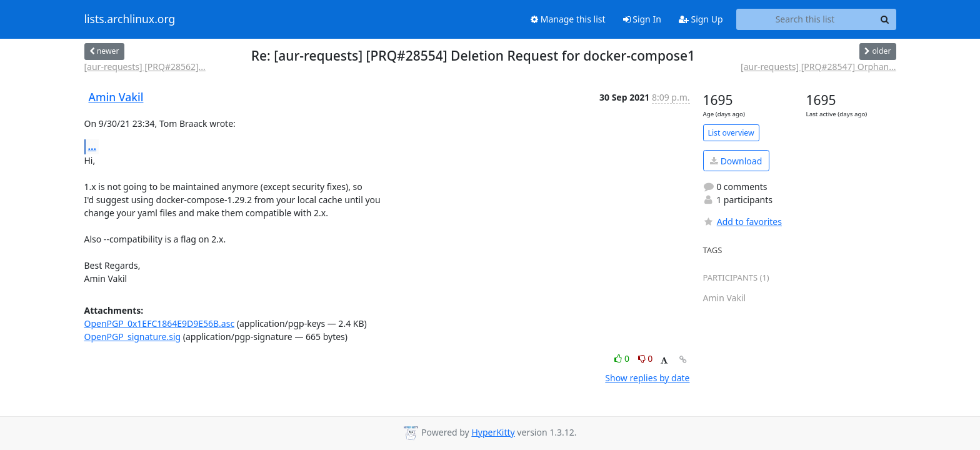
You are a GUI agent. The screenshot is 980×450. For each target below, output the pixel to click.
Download (736, 161)
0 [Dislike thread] (646, 358)
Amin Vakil (116, 97)
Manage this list (568, 19)
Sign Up (701, 19)
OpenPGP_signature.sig (133, 337)
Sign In (642, 19)
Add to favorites (742, 222)
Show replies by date (647, 378)
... (92, 146)
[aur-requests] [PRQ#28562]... (145, 67)
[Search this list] (805, 19)
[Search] (885, 19)
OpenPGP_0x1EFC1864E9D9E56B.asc (160, 323)
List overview (731, 133)
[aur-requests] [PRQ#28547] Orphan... (818, 67)
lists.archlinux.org (130, 19)
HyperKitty (493, 432)
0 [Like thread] (623, 358)
